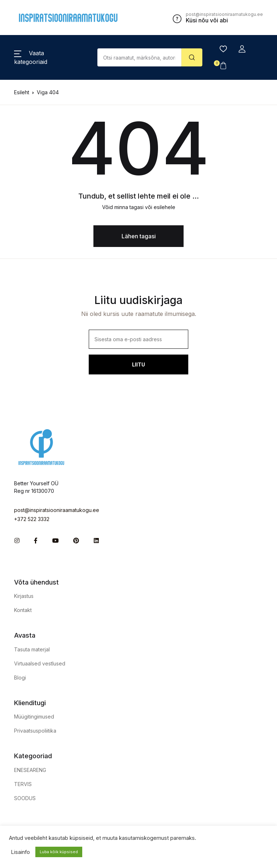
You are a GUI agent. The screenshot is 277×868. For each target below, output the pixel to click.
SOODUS (25, 798)
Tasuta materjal (32, 649)
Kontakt (23, 610)
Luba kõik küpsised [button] (59, 852)
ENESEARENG (30, 770)
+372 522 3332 (32, 519)
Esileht (22, 92)
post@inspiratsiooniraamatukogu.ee (57, 510)
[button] (242, 49)
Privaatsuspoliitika (35, 731)
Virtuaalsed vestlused (40, 663)
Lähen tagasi (139, 236)
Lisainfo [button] (20, 852)
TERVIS (23, 784)
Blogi (20, 678)
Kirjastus (24, 596)
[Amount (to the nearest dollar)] (140, 57)
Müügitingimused (34, 717)
